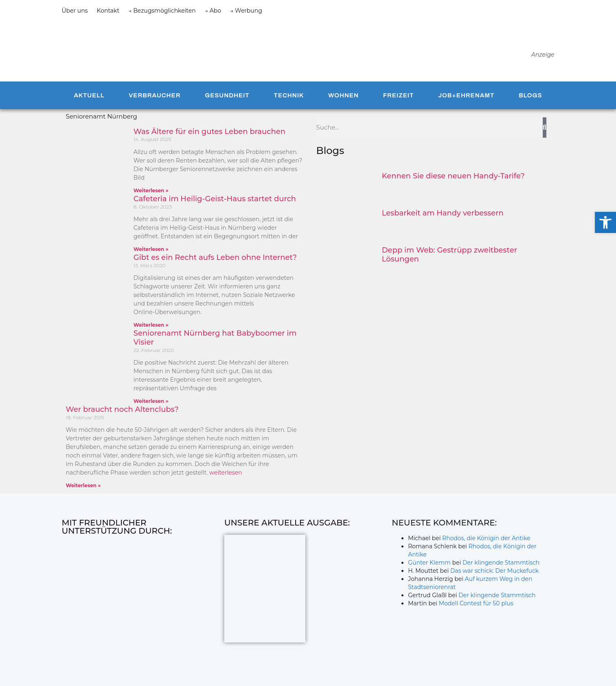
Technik (289, 95)
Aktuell (89, 95)
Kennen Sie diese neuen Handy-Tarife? (453, 176)
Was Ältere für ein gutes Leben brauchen (209, 132)
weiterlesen (226, 473)
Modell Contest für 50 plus (476, 603)
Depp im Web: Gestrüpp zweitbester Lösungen (449, 255)
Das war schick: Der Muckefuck (494, 571)
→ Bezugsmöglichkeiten (162, 11)
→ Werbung (246, 11)
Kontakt (108, 11)
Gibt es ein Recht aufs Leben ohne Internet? (215, 257)
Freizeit (398, 95)
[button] (605, 222)
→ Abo (213, 11)
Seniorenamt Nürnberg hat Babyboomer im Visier (215, 338)
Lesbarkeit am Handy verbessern (443, 213)
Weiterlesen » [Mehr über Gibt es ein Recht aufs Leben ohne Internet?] (151, 325)
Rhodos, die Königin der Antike (486, 538)
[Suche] (545, 128)
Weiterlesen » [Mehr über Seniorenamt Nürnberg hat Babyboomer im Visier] (151, 401)
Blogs (530, 95)
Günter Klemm (429, 563)
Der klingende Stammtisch (501, 563)
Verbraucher (155, 95)
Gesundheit (227, 95)
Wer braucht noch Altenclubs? (122, 409)
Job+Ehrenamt (466, 95)
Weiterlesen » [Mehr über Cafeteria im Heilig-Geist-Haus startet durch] (151, 249)
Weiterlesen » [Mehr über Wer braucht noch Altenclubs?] (83, 485)
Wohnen (343, 95)
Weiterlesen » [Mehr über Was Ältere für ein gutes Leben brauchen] (151, 190)
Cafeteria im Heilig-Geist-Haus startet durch (215, 199)
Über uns (75, 11)
